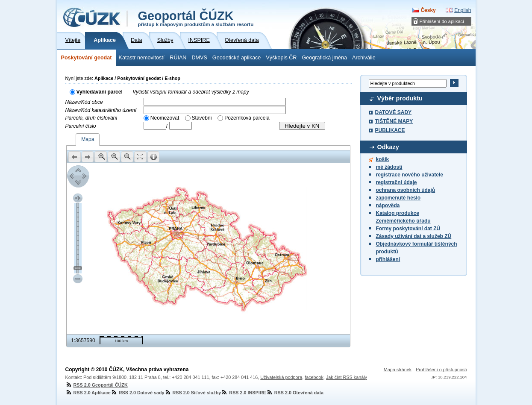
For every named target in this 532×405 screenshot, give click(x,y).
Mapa (88, 139)
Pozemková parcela (247, 118)
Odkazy (388, 147)
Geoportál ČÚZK (196, 18)
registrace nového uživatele (410, 175)
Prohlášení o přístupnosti (441, 370)
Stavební (202, 118)
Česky (428, 10)
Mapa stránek (398, 370)
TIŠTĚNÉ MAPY (394, 121)
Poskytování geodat (87, 58)
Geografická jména (324, 58)
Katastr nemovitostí (141, 58)
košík (383, 159)
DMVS (199, 58)
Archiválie (364, 58)
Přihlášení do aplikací (442, 21)
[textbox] (215, 102)
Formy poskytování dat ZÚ (408, 229)
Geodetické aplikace (237, 58)
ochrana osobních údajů (406, 190)
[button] (75, 157)
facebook (314, 377)
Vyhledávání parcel (100, 92)
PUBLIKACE (390, 130)
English (463, 10)
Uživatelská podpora (281, 377)
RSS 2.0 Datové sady (138, 393)
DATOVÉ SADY (394, 112)
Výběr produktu (400, 98)
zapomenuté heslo (398, 198)
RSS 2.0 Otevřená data (295, 393)
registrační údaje (397, 182)
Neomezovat (165, 118)
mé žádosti (389, 167)
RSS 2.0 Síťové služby (193, 393)
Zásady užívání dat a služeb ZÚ (414, 236)
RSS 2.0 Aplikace (88, 393)
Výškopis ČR (281, 58)
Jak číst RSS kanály (347, 377)
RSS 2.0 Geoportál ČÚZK (97, 385)
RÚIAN (178, 58)
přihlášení (388, 259)
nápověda (388, 205)
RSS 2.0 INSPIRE (243, 393)
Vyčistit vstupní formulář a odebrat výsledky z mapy (191, 92)
